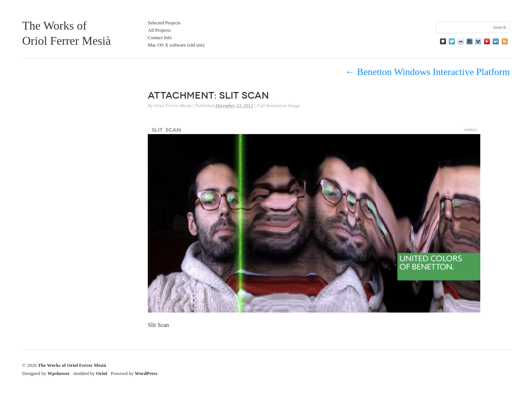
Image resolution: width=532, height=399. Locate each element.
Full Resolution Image (278, 105)
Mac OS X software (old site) (176, 45)
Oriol (102, 373)
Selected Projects (164, 23)
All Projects (159, 30)
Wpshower (59, 373)
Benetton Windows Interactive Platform (427, 72)
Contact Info (160, 37)
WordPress (146, 373)
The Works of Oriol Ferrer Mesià (72, 365)
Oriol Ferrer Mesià (173, 105)
